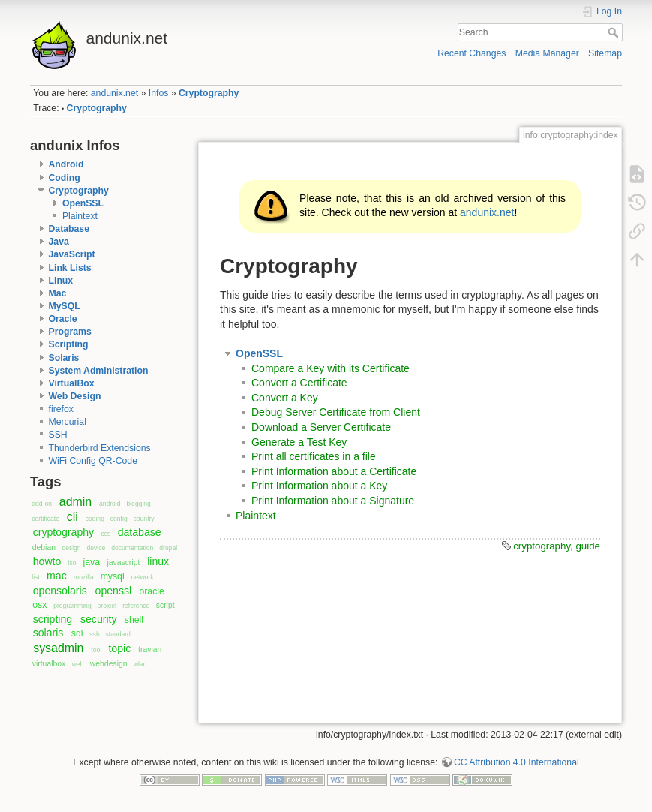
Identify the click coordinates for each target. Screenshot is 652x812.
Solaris (64, 358)
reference (136, 606)
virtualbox (49, 664)
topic (119, 648)
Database (69, 229)
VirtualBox (72, 383)
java (92, 562)
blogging (138, 504)
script (165, 605)
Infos (159, 93)
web (78, 664)
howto (47, 561)
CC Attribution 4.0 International (517, 762)
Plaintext (80, 216)
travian (150, 650)
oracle (151, 591)
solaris (48, 633)
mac (57, 576)
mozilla (84, 577)
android (110, 504)
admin (75, 502)
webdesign (109, 664)
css (105, 534)
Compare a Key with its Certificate (331, 368)
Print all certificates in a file (314, 456)
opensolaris (60, 591)
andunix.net (114, 93)
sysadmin (58, 648)
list (35, 577)
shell (134, 620)
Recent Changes (472, 53)
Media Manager (547, 53)
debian (44, 547)
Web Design (75, 396)
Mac (58, 293)
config (119, 519)
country (144, 519)
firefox (61, 409)
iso (72, 563)
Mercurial (68, 422)
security (99, 619)
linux (158, 561)
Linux (61, 281)
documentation (132, 548)
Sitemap (605, 53)
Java (59, 242)
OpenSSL (83, 203)
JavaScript (72, 254)
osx (39, 605)
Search (615, 32)
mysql (113, 576)
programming (72, 606)
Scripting (69, 344)
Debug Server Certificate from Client (336, 412)
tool (96, 650)
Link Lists (70, 268)
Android (66, 164)
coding (95, 519)
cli (72, 517)
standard (118, 634)
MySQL (65, 306)
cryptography (63, 532)
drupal (168, 548)
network (143, 577)
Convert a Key (285, 398)
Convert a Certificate (299, 383)
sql (77, 633)
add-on (42, 504)
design (71, 548)
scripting (53, 619)
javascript (123, 562)
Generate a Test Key (299, 442)
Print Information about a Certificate (334, 471)
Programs (70, 332)
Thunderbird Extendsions (100, 448)
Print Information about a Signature (333, 501)
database (140, 532)
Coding (65, 178)
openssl (114, 591)
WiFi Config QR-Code (93, 461)
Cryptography (209, 93)
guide (588, 546)
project (107, 606)
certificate (45, 519)
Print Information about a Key (319, 486)
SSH (58, 435)
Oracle (63, 319)
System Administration (99, 371)
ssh (94, 634)
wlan (140, 664)
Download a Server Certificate (321, 427)
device (96, 548)
